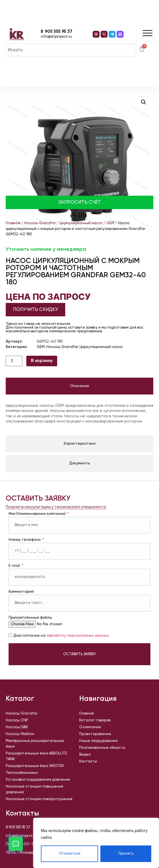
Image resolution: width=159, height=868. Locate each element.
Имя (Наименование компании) (38, 514)
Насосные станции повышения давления (34, 789)
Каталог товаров (95, 720)
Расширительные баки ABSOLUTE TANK (36, 756)
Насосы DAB (17, 727)
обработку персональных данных (78, 636)
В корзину (42, 361)
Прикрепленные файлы (30, 618)
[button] (144, 102)
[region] (96, 843)
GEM (110, 223)
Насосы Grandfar (40, 223)
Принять (126, 854)
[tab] (79, 386)
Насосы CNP (17, 720)
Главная (13, 223)
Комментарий (21, 592)
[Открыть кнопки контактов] (16, 844)
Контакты (88, 761)
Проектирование (95, 734)
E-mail (15, 566)
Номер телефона (25, 540)
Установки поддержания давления (38, 780)
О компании (90, 727)
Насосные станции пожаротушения (39, 799)
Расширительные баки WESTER (35, 766)
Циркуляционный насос (81, 223)
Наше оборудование (99, 741)
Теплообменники (22, 773)
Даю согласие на (61, 636)
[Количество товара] (14, 361)
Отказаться (70, 854)
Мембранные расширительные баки (35, 744)
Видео (85, 755)
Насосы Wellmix (20, 734)
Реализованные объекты (102, 748)
